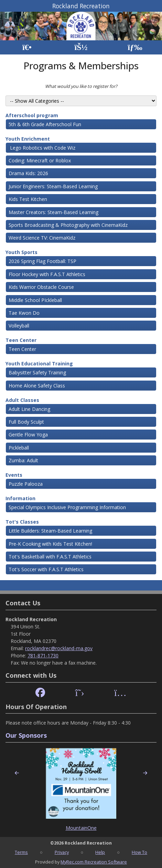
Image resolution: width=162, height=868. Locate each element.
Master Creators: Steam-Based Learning (53, 212)
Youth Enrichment (28, 139)
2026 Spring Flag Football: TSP (42, 261)
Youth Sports (21, 252)
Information (20, 498)
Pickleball (19, 448)
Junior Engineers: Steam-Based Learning (53, 186)
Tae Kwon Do (24, 313)
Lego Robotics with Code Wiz (42, 148)
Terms (21, 852)
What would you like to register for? (81, 86)
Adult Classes (22, 400)
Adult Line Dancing (29, 409)
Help (100, 852)
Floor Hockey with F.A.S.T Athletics (47, 274)
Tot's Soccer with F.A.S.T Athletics (46, 569)
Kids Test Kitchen (28, 199)
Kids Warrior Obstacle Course (41, 287)
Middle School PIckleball (35, 300)
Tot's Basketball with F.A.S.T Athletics (50, 557)
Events (14, 475)
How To (139, 852)
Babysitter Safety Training (37, 372)
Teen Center (21, 340)
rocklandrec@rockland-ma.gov (59, 648)
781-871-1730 (43, 655)
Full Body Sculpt (26, 422)
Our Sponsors (26, 735)
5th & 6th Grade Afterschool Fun (45, 124)
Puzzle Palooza (26, 484)
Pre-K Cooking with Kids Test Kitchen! (50, 544)
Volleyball (19, 326)
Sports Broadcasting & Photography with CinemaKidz (68, 225)
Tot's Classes (22, 522)
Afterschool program (32, 115)
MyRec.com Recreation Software (94, 862)
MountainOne (81, 828)
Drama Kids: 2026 (28, 173)
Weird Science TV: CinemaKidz (42, 238)
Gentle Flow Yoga (28, 435)
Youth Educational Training (39, 364)
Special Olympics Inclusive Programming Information (67, 507)
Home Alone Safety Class (37, 386)
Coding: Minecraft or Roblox (40, 160)
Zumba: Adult (23, 460)
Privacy (62, 852)
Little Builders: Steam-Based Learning (50, 531)
